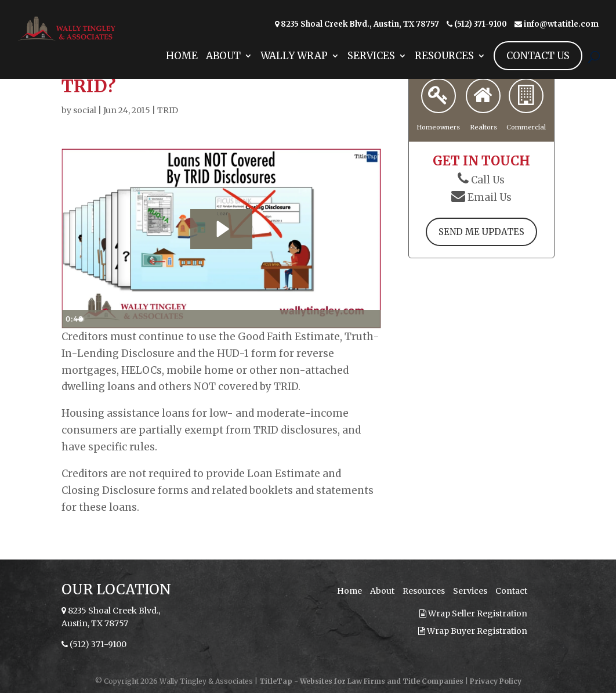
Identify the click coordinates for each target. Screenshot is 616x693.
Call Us (488, 179)
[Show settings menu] (348, 319)
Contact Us (538, 70)
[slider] (209, 319)
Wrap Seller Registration (473, 613)
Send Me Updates (481, 232)
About (223, 71)
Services (371, 71)
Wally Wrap (294, 71)
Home (182, 71)
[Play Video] (73, 319)
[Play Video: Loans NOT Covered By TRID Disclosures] (222, 229)
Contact (511, 591)
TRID (168, 110)
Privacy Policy (496, 681)
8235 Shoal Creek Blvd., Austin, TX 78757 (360, 24)
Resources (444, 71)
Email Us (490, 197)
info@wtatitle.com (561, 24)
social (85, 110)
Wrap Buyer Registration (473, 631)
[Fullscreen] (370, 319)
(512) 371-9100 (481, 24)
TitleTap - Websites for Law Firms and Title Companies (361, 681)
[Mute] (326, 319)
